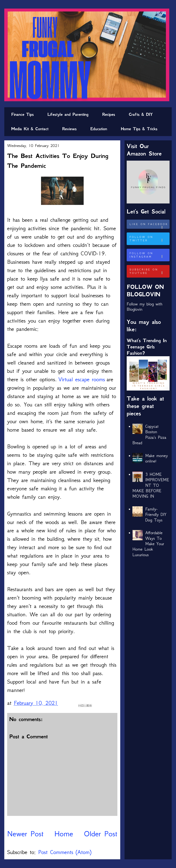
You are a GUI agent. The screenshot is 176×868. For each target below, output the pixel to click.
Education (99, 129)
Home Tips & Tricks (139, 129)
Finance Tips (22, 114)
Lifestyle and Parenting (68, 114)
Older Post (101, 834)
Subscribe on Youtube (149, 271)
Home (64, 834)
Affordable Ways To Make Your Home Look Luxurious (148, 544)
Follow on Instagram (149, 255)
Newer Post (25, 834)
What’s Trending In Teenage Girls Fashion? (147, 347)
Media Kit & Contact (30, 129)
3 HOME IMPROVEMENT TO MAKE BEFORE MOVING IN (151, 485)
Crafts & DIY (141, 114)
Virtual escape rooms (82, 379)
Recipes (109, 114)
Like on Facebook (149, 226)
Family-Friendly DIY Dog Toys (156, 515)
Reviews (69, 129)
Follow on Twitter (149, 239)
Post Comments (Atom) (65, 852)
